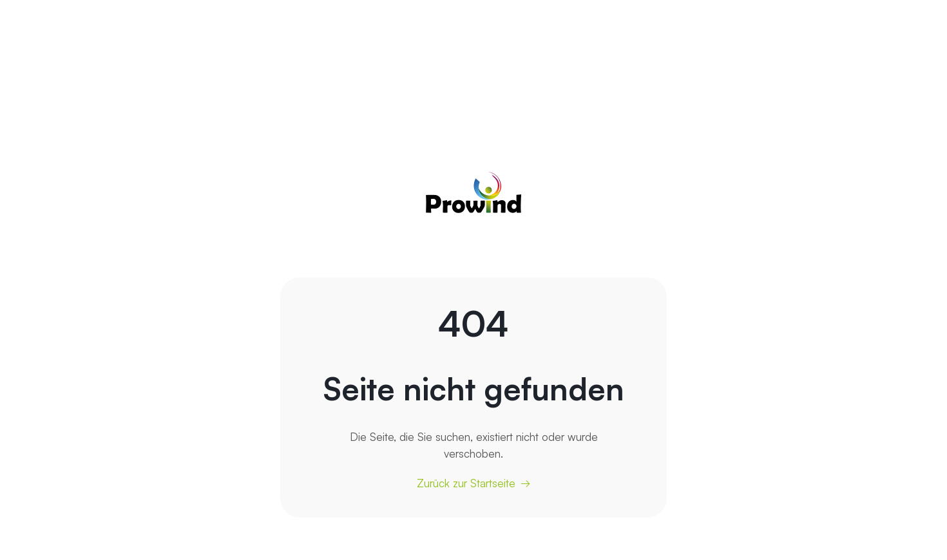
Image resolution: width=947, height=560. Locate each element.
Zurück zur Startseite (466, 483)
